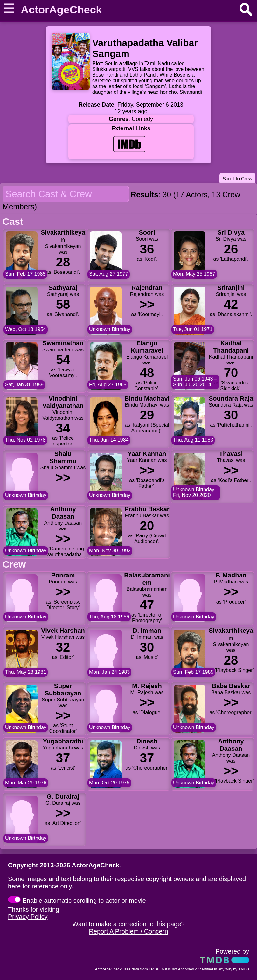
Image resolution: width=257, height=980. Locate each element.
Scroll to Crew (237, 179)
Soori (147, 232)
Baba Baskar (231, 686)
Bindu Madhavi (147, 398)
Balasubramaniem (147, 579)
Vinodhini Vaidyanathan (63, 402)
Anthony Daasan (63, 513)
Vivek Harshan (63, 631)
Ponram (63, 575)
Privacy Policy (28, 917)
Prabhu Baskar (147, 509)
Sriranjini (231, 288)
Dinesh (147, 741)
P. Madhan (231, 575)
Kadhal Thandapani (231, 347)
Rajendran (147, 288)
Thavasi (231, 454)
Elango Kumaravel (147, 347)
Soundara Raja (231, 398)
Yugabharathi (63, 741)
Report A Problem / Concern (128, 931)
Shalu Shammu (63, 457)
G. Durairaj (63, 797)
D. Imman (147, 631)
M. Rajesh (147, 686)
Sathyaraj (63, 288)
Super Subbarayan (63, 690)
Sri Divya (231, 232)
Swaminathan (63, 343)
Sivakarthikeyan (63, 236)
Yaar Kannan (147, 454)
